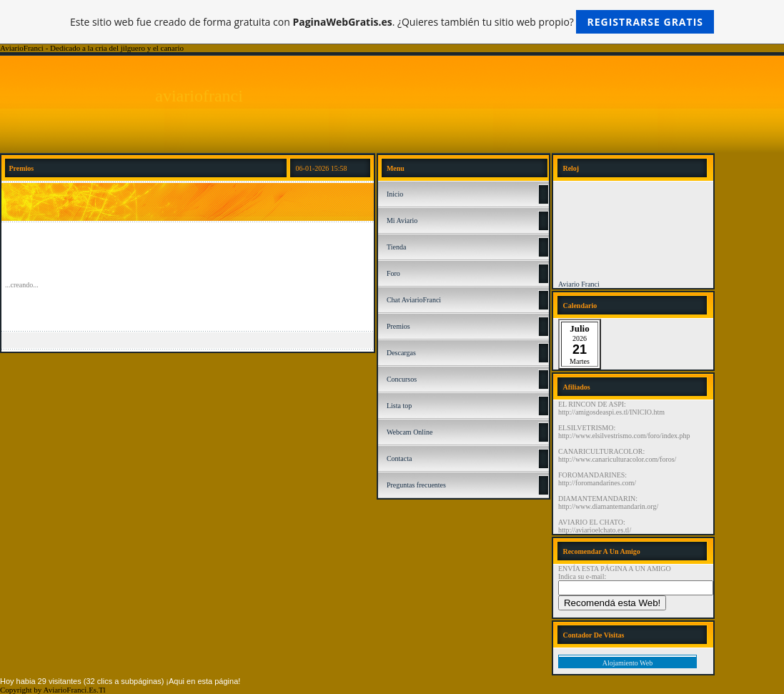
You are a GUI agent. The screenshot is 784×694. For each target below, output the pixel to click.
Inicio (395, 194)
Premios (398, 326)
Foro (393, 273)
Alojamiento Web (627, 663)
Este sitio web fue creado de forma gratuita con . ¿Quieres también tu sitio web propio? (392, 22)
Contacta (400, 458)
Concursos (402, 379)
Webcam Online (410, 432)
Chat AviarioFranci (414, 300)
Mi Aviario (402, 220)
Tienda (396, 247)
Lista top (399, 406)
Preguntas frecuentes (416, 485)
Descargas (401, 353)
